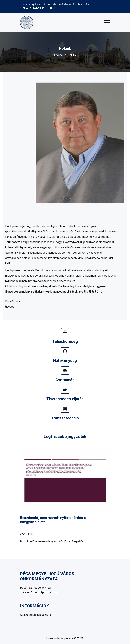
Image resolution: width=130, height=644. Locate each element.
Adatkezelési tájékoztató (35, 615)
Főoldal (59, 55)
